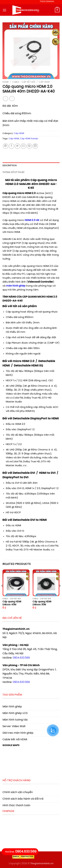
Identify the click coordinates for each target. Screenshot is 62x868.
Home (6, 82)
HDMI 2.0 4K (32, 220)
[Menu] (4, 10)
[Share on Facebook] (11, 146)
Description (10, 166)
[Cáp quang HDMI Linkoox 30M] (46, 583)
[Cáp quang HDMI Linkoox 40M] (16, 583)
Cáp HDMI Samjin (29, 139)
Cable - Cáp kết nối (24, 82)
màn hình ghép (16, 286)
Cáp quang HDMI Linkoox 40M (12, 603)
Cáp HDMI (44, 82)
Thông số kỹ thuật (13, 172)
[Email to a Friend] (23, 146)
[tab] (31, 166)
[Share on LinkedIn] (35, 146)
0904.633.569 (21, 658)
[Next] (60, 592)
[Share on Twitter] (17, 146)
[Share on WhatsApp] (6, 146)
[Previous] (2, 592)
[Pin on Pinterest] (29, 146)
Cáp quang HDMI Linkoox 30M (42, 603)
